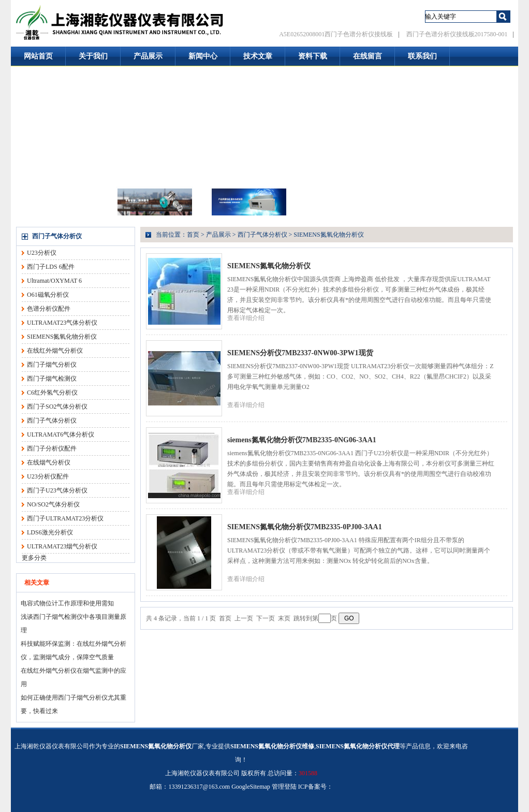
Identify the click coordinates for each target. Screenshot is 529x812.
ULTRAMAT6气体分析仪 (61, 434)
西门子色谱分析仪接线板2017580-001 (457, 34)
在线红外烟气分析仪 (55, 351)
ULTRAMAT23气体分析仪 (62, 323)
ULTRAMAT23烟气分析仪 (62, 546)
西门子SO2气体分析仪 (57, 407)
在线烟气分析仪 (49, 462)
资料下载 (313, 56)
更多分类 (34, 558)
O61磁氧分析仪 (48, 295)
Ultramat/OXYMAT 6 (54, 281)
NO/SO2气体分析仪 (53, 504)
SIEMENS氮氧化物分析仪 (62, 337)
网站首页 (38, 56)
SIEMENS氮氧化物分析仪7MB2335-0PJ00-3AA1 (305, 527)
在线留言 (368, 56)
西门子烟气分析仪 (52, 365)
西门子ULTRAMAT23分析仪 (65, 518)
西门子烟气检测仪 (52, 379)
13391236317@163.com (199, 787)
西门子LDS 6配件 (51, 267)
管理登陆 (284, 787)
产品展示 (148, 56)
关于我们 (93, 56)
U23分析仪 (42, 253)
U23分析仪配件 (48, 476)
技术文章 (258, 56)
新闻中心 (203, 56)
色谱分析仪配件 (49, 309)
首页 (193, 235)
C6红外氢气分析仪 (52, 393)
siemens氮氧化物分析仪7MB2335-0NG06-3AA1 (302, 440)
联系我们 (422, 56)
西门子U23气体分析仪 (57, 490)
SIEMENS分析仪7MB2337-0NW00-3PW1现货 (300, 353)
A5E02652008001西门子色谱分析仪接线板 (336, 34)
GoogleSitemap (251, 787)
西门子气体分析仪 (57, 236)
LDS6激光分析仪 (50, 532)
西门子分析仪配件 (52, 448)
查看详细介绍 (246, 318)
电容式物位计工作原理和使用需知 (67, 603)
